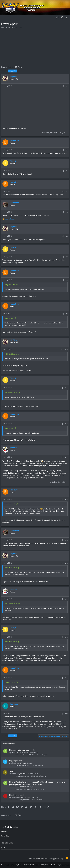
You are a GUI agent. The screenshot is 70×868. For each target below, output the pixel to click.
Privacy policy (54, 859)
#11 (66, 388)
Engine (30, 763)
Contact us (5, 836)
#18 (66, 637)
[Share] (63, 86)
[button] (4, 18)
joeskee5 (12, 763)
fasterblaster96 (15, 797)
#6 (67, 236)
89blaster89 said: (11, 354)
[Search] (66, 8)
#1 (67, 86)
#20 (66, 714)
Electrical (35, 797)
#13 (66, 457)
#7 (67, 257)
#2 (67, 150)
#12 (66, 424)
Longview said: (10, 285)
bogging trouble (16, 761)
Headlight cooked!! (17, 795)
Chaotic (18, 776)
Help (62, 859)
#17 (66, 599)
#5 (67, 212)
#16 (66, 563)
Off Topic (30, 787)
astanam (12, 787)
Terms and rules (42, 859)
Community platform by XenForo (23, 865)
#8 (67, 280)
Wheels (18, 755)
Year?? (12, 771)
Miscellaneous (33, 774)
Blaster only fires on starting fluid (23, 750)
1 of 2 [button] (4, 71)
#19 (66, 678)
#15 (66, 540)
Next (13, 71)
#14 (66, 499)
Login (3, 847)
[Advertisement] (35, 47)
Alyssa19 (13, 774)
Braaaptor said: (10, 504)
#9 (67, 314)
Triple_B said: (9, 318)
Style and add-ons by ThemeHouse (57, 865)
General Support (32, 753)
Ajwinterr (12, 753)
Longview (7, 27)
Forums (4, 832)
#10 (66, 350)
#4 (67, 192)
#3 (67, 171)
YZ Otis (18, 800)
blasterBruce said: (11, 392)
